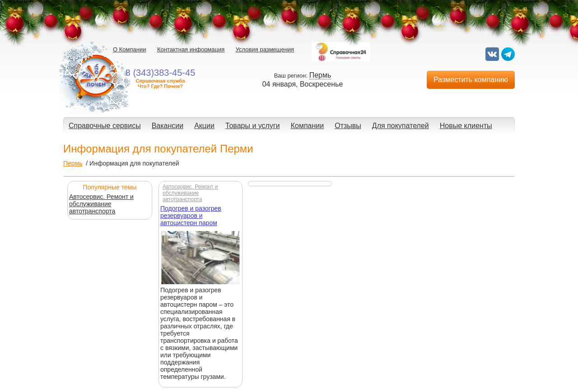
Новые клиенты (466, 126)
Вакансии (168, 126)
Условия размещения (265, 49)
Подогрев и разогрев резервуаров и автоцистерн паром (191, 216)
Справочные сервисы (105, 126)
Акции (204, 126)
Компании (308, 126)
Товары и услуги (253, 126)
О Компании (129, 49)
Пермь (73, 163)
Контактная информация (191, 49)
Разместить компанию (471, 80)
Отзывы (348, 126)
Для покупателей (401, 126)
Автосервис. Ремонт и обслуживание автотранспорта (101, 204)
